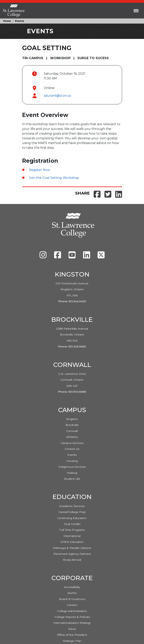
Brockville (72, 425)
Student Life (72, 479)
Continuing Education (72, 518)
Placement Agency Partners (72, 554)
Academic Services (72, 506)
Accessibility (72, 587)
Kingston (72, 419)
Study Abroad (72, 560)
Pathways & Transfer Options (72, 548)
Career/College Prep (72, 512)
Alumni (72, 593)
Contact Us (72, 449)
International (72, 536)
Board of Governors (72, 599)
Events (20, 21)
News (72, 629)
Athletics (72, 437)
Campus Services (72, 443)
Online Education (72, 542)
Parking (72, 473)
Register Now (40, 170)
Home (7, 21)
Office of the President (72, 635)
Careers (72, 605)
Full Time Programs (72, 530)
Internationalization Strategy (72, 623)
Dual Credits (72, 524)
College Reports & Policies (72, 617)
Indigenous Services (72, 467)
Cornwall (72, 431)
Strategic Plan (72, 641)
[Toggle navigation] (136, 11)
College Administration (72, 611)
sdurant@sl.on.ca (57, 96)
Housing (72, 461)
